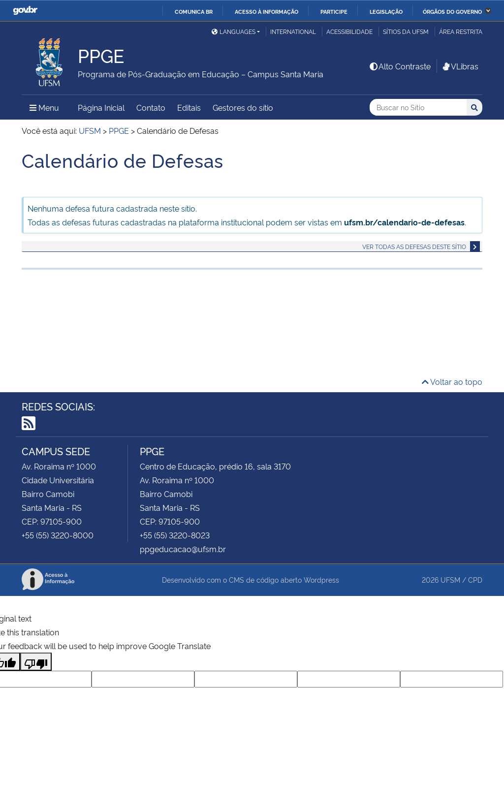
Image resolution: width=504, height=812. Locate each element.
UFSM (450, 579)
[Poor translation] (36, 662)
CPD (475, 579)
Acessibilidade (349, 31)
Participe (334, 11)
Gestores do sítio (243, 107)
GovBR (25, 11)
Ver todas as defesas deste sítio (414, 246)
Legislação (386, 11)
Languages (234, 31)
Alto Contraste (400, 66)
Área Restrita (461, 31)
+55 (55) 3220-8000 (58, 535)
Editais (189, 107)
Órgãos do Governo (452, 11)
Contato (151, 107)
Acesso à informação (267, 11)
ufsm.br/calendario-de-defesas (404, 222)
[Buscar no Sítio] (418, 108)
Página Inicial (101, 107)
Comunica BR (194, 11)
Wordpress (321, 579)
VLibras (460, 66)
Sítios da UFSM (406, 31)
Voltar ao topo (452, 381)
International (293, 31)
